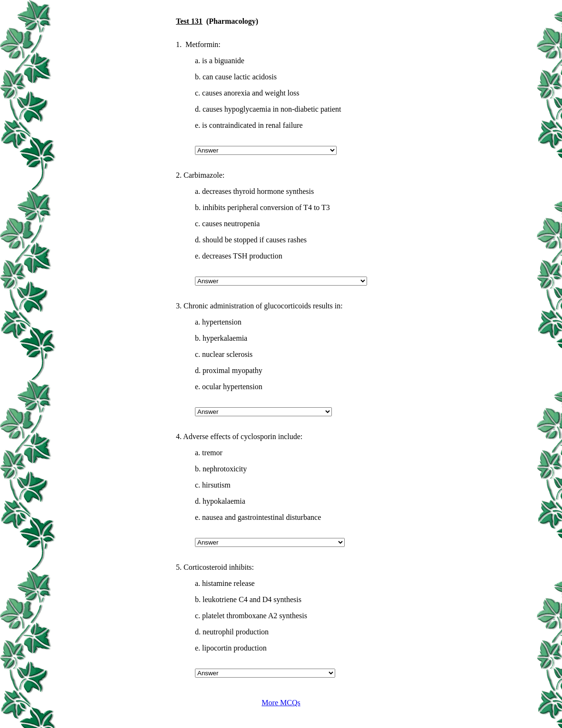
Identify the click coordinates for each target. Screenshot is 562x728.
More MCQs (281, 703)
